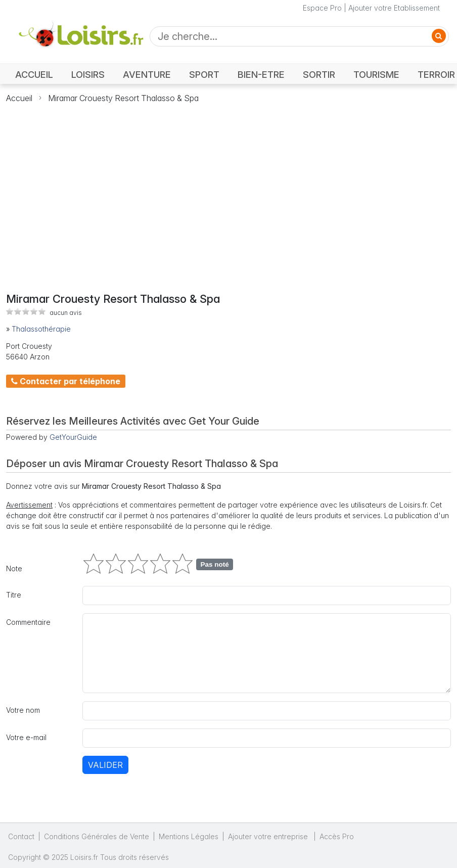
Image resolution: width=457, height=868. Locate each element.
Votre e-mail (26, 737)
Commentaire (28, 622)
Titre (14, 595)
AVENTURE (147, 74)
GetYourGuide (73, 437)
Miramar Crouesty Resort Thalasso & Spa (123, 98)
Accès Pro (337, 836)
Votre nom (23, 710)
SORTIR (319, 74)
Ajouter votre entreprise (269, 836)
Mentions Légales (189, 836)
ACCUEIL (34, 74)
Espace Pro (322, 8)
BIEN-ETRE (261, 74)
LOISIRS (88, 74)
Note (14, 568)
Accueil (19, 98)
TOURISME (376, 74)
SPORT (204, 74)
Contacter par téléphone (66, 381)
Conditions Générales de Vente (97, 836)
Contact (21, 836)
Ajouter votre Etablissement (394, 8)
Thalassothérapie (41, 329)
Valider (105, 765)
